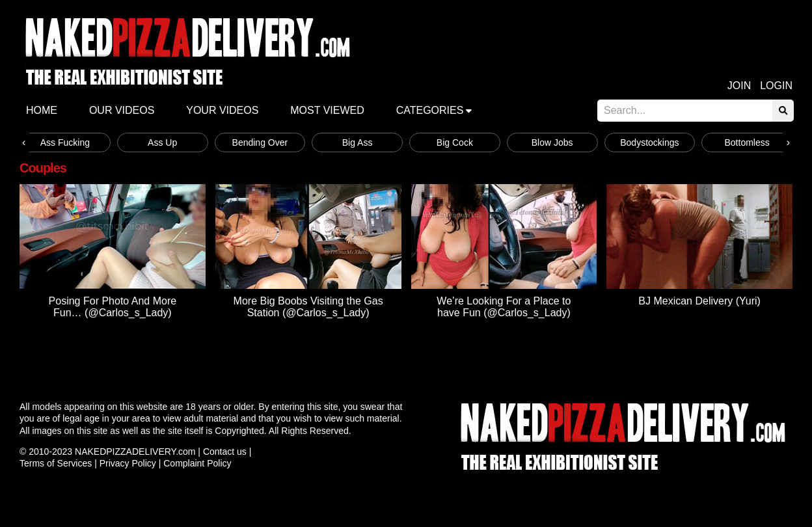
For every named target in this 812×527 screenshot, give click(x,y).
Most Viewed (327, 110)
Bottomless (747, 142)
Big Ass (358, 142)
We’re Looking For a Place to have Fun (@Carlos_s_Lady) (504, 307)
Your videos (222, 110)
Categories (430, 110)
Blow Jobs (552, 142)
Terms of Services (56, 463)
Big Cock (455, 142)
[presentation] (24, 142)
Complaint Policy (197, 463)
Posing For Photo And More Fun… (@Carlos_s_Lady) (113, 307)
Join (739, 86)
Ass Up (162, 142)
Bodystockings (649, 142)
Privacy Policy (128, 463)
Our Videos (122, 110)
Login (776, 86)
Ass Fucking (65, 142)
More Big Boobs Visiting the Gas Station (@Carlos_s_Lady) (308, 307)
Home (42, 110)
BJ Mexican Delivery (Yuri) (699, 301)
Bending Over (260, 142)
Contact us (225, 452)
